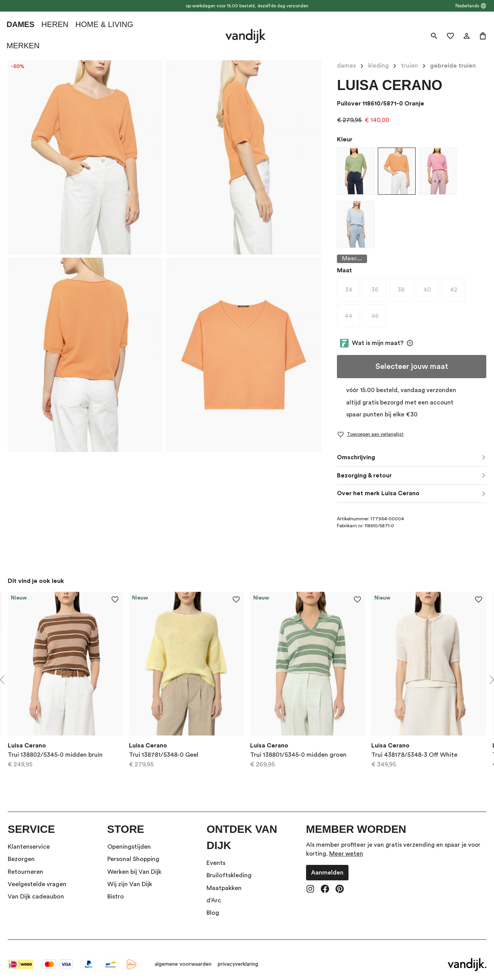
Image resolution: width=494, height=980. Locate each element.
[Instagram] (310, 881)
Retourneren (25, 863)
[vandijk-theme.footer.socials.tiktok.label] (354, 881)
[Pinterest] (340, 881)
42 (458, 282)
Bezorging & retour (364, 466)
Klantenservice (29, 837)
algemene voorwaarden (183, 955)
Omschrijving (356, 448)
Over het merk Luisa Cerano (378, 484)
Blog (213, 904)
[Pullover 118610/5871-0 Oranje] (397, 171)
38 (405, 282)
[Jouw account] (467, 36)
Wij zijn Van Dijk (130, 875)
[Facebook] (325, 881)
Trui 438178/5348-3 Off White (414, 746)
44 (352, 308)
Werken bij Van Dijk (134, 863)
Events (216, 854)
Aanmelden (327, 863)
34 (353, 282)
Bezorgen (21, 850)
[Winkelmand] (483, 36)
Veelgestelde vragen (37, 875)
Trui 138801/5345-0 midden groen (298, 746)
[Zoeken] (434, 36)
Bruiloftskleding (229, 866)
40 (431, 282)
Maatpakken (224, 879)
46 (379, 308)
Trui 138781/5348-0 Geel (164, 746)
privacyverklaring (238, 955)
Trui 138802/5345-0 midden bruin (55, 746)
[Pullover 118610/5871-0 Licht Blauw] (356, 224)
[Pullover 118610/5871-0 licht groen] (356, 171)
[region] (247, 671)
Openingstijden (129, 837)
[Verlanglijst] (450, 36)
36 (379, 282)
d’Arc (214, 892)
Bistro (116, 888)
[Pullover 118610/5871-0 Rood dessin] (438, 171)
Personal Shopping (133, 850)
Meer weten (346, 845)
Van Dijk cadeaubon (36, 888)
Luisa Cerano (390, 85)
